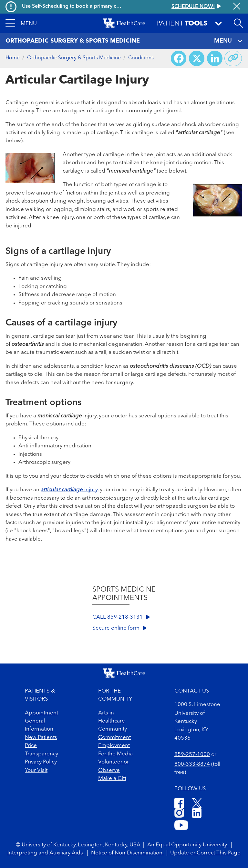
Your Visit (36, 770)
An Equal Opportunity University (188, 845)
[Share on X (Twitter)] (197, 58)
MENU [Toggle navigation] (228, 41)
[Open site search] (238, 23)
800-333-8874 (192, 764)
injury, (70, 490)
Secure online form (120, 628)
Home (13, 58)
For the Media (115, 754)
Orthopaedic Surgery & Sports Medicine (74, 58)
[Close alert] (237, 7)
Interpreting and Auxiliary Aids (46, 853)
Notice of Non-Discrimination (127, 853)
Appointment (41, 713)
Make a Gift (112, 778)
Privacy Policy (41, 762)
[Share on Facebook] (179, 58)
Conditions (141, 58)
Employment (114, 746)
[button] (21, 23)
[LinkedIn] (197, 814)
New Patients (41, 738)
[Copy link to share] (233, 58)
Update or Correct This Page (205, 853)
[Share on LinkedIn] (215, 58)
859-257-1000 (192, 755)
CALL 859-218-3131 (121, 617)
